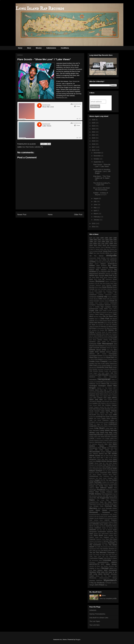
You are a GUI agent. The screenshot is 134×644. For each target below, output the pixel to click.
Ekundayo (103, 348)
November (97, 156)
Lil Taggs (97, 424)
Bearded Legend (95, 268)
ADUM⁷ (100, 251)
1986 (106, 238)
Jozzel (115, 400)
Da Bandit (103, 312)
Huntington (93, 386)
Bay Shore (112, 266)
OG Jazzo (93, 475)
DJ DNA (106, 325)
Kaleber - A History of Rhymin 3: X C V (101, 194)
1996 (91, 242)
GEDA (107, 364)
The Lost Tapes (95, 621)
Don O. (91, 336)
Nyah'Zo (92, 473)
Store (29, 48)
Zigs (106, 585)
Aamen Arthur (100, 249)
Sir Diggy (96, 526)
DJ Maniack (103, 327)
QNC (104, 496)
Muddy (115, 463)
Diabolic (92, 321)
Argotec (92, 260)
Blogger (78, 639)
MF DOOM (113, 454)
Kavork (101, 407)
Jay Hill (112, 392)
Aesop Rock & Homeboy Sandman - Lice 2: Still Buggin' (102, 171)
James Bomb (93, 392)
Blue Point (100, 277)
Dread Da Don (104, 338)
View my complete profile (108, 599)
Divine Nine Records (97, 323)
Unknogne (92, 562)
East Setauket (108, 346)
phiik (115, 484)
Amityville (111, 255)
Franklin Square (112, 359)
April (95, 211)
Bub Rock (103, 283)
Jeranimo (106, 394)
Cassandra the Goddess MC (106, 293)
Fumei (110, 362)
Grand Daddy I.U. (107, 365)
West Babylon (98, 570)
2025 (94, 123)
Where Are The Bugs (103, 576)
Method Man (103, 454)
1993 (107, 240)
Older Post (78, 215)
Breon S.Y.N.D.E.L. (111, 281)
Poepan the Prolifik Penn (99, 486)
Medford (103, 452)
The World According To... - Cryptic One (102, 184)
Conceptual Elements (104, 305)
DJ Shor (107, 328)
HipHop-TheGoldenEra (97, 614)
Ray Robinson (111, 500)
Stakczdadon (105, 534)
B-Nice (113, 262)
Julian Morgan (105, 401)
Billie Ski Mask (112, 272)
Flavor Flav (93, 357)
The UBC (114, 551)
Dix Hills (114, 323)
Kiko (115, 413)
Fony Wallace (99, 359)
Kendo (91, 411)
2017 (94, 147)
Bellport (92, 270)
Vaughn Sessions (109, 566)
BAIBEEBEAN (112, 264)
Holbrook (92, 384)
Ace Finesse (110, 249)
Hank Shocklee (103, 375)
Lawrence (105, 420)
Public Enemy (95, 494)
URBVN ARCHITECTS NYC (103, 563)
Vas (102, 566)
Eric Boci (110, 350)
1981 (94, 238)
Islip (105, 390)
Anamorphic (93, 258)
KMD (115, 415)
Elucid (99, 350)
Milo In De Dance (111, 458)
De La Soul (108, 316)
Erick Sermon (100, 352)
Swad (115, 539)
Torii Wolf (109, 555)
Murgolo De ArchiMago (96, 465)
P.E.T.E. (103, 480)
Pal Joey (109, 480)
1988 (115, 238)
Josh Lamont (108, 400)
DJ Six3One (93, 330)
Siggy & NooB (113, 524)
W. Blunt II (98, 568)
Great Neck (108, 367)
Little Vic (99, 426)
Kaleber (114, 405)
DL (107, 332)
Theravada (111, 553)
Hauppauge (113, 377)
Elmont (92, 350)
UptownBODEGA (103, 562)
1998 (99, 242)
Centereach (93, 297)
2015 (94, 223)
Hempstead (104, 379)
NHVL (100, 467)
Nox (104, 471)
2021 (94, 135)
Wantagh (105, 568)
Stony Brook (98, 535)
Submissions (51, 48)
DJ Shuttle (113, 328)
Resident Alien (100, 504)
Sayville (96, 518)
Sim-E (91, 526)
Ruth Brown (113, 515)
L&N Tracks (97, 419)
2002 (115, 242)
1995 (115, 240)
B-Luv (108, 262)
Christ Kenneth (94, 301)
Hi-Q (95, 382)
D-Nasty (114, 311)
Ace (23, 147)
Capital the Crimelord (105, 291)
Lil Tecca (104, 424)
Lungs (107, 439)
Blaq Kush (109, 275)
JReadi (99, 401)
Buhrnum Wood (101, 285)
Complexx (93, 305)
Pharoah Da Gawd (108, 484)
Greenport (107, 369)
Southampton (102, 532)
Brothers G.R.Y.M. (95, 283)
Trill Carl (114, 555)
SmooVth (93, 530)
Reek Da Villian (106, 502)
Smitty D (105, 528)
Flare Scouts (30, 147)
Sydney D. (100, 541)
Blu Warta (92, 277)
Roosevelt (94, 512)
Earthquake (93, 344)
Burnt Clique (98, 287)
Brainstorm (109, 279)
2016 (94, 150)
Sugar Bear (99, 537)
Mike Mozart (110, 456)
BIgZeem (104, 272)
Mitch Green (109, 459)
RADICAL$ (113, 498)
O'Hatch (97, 473)
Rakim (92, 500)
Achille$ (95, 251)
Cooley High (99, 307)
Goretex (99, 365)
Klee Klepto (109, 415)
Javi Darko (100, 392)
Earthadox (114, 342)
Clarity (91, 303)
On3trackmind (94, 476)
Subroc (92, 537)
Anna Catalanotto (112, 258)
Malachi (106, 440)
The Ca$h (97, 547)
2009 (115, 244)
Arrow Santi (98, 260)
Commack (114, 303)
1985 (102, 238)
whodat (115, 576)
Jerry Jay (111, 394)
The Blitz (105, 545)
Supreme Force (101, 539)
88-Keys (108, 247)
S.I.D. (105, 516)
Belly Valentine (101, 270)
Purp (114, 494)
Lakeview (37, 147)
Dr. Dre (93, 338)
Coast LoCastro (104, 303)
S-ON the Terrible (98, 516)
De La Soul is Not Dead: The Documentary (102, 189)
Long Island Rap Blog (104, 433)
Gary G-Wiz (101, 364)
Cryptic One (94, 310)
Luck (103, 439)
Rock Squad (102, 508)
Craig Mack (104, 309)
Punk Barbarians (107, 494)
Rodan (91, 510)
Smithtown (98, 528)
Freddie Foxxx (95, 361)
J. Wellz (110, 390)
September (98, 162)
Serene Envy (98, 520)
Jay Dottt (107, 392)
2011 (95, 245)
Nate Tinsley (107, 465)
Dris (109, 338)
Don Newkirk (113, 334)
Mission (39, 48)
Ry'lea (91, 516)
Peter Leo (92, 484)
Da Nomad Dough (112, 312)
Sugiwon (106, 537)
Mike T (103, 458)
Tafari (115, 541)
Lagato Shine (106, 419)
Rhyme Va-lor (109, 504)
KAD (99, 405)
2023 (94, 129)
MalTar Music (113, 440)
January (97, 220)
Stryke (106, 535)
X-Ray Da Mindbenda (97, 583)
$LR (91, 238)
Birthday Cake (110, 274)
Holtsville (98, 384)
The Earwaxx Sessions (107, 549)
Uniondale (107, 560)
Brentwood (100, 281)
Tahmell (95, 543)
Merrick (95, 454)
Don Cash (105, 334)
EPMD (104, 350)
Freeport (104, 361)
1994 (111, 240)
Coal (96, 303)
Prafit (111, 490)
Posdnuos (101, 490)
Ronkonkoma (113, 510)
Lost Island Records (104, 437)
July (95, 201)
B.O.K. (97, 264)
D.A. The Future (95, 312)
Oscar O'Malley (108, 478)
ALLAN (102, 253)
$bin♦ (104, 595)
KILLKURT (93, 415)
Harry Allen (102, 377)
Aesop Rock (107, 251)
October (97, 159)
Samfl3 (114, 516)
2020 (94, 138)
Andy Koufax (101, 258)
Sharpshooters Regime (107, 522)
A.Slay (91, 249)
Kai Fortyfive (106, 405)
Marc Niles (108, 444)
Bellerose (105, 268)
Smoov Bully (113, 528)
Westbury (93, 572)
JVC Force (101, 403)
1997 (95, 242)
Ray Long (101, 500)
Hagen (95, 373)
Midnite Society (95, 456)
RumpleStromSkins (95, 515)
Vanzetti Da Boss (95, 566)
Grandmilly (100, 367)
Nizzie (91, 469)
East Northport (100, 346)
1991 (99, 240)
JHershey (92, 396)
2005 (99, 244)
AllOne (107, 253)
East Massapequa (105, 344)
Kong (111, 417)
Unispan (114, 560)
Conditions (65, 48)
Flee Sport (100, 358)
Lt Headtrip (98, 439)
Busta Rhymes (108, 287)
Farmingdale (113, 354)
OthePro (92, 480)
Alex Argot (97, 253)
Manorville (101, 444)
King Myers (101, 415)
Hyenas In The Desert (105, 388)
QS (107, 496)
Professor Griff (112, 492)
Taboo (111, 541)
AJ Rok (114, 251)
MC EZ (114, 450)
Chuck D (113, 301)
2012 (100, 245)
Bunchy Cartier (112, 285)
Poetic (111, 486)
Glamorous (113, 364)
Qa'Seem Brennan (97, 496)
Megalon (109, 452)
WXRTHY (99, 581)
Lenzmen (101, 422)
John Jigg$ (107, 398)
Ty (42, 147)
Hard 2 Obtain (113, 375)
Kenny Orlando (111, 411)
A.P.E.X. (114, 247)
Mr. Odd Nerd (107, 463)
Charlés (114, 297)
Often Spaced (112, 473)
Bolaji (100, 279)
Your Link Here (95, 625)
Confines (114, 305)
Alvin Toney (113, 253)
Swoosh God (93, 541)
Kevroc (102, 413)
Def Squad (113, 319)
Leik (97, 422)
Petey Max (99, 484)
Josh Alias (99, 399)
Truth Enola (107, 558)
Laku (91, 420)
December (97, 153)
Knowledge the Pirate (103, 417)
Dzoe (104, 342)
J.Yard (115, 390)
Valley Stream (111, 564)
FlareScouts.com (62, 98)
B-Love (104, 262)
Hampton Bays (94, 375)
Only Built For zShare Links (99, 618)
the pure (98, 551)
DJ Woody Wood (100, 332)
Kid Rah (109, 413)
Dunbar (100, 340)
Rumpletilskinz (105, 515)
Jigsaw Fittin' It (108, 396)
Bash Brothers (102, 266)
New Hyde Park (94, 467)
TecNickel (104, 543)
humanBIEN (113, 384)
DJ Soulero (101, 330)
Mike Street (96, 458)
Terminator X (112, 543)
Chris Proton (113, 299)
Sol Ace (99, 530)
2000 (107, 242)
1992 (103, 240)
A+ (94, 249)
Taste (100, 543)
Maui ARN (110, 448)
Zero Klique (100, 585)
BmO (96, 279)
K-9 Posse (112, 403)
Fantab (104, 354)
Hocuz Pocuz (113, 382)
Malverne (92, 442)
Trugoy (101, 558)
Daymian (96, 316)
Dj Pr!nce (93, 328)
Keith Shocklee (106, 409)
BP (103, 279)
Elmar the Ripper (112, 348)
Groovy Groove (98, 371)
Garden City (93, 364)
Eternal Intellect (112, 352)
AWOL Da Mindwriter (110, 260)
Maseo (102, 446)
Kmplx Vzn (92, 417)
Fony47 (105, 359)
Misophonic (93, 459)
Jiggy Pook (99, 396)
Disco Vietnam (112, 321)
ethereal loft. (94, 354)
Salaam (110, 516)
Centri (110, 297)
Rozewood (106, 512)
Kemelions (114, 409)
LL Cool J (105, 426)
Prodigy (103, 492)
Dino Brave (104, 321)
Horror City (105, 384)
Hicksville (100, 382)
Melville (115, 452)
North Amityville (108, 469)
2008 (111, 244)
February (97, 217)
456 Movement (112, 246)
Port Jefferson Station (104, 488)
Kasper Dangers (94, 407)
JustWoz (95, 403)
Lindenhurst (113, 424)
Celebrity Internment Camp (108, 295)
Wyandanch (110, 580)
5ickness (98, 247)
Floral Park (110, 357)
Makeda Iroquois (99, 440)
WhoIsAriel (93, 578)
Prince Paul (94, 492)
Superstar (92, 539)
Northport (99, 471)
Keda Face (113, 407)
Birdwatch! (102, 274)
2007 (107, 244)
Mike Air (103, 456)
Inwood (92, 390)
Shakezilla (92, 522)
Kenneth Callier (100, 411)
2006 (103, 244)
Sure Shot (109, 539)
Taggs (91, 543)
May (95, 208)
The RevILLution (106, 551)
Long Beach (99, 428)
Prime (115, 490)
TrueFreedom (94, 558)
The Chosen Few (106, 547)
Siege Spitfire (104, 524)
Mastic (104, 448)
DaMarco (92, 314)
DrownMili (114, 338)
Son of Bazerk (107, 530)
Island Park (99, 390)
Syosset (106, 541)
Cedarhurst (93, 295)
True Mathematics (111, 556)
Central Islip (102, 297)
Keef (91, 409)
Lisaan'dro (93, 426)
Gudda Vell (108, 371)
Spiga (91, 534)
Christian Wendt (104, 301)
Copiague (108, 307)
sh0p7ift (107, 520)
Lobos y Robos (112, 426)
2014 (94, 227)
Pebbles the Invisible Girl (109, 482)
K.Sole (95, 405)
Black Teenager (100, 276)
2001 (112, 242)
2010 (91, 245)
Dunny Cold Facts (110, 340)
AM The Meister (97, 256)
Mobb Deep (93, 461)
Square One (97, 534)
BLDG (115, 276)
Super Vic (114, 537)
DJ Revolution (100, 328)
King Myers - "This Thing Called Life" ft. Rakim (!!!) (102, 178)
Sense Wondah (109, 518)
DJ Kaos (96, 327)
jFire (115, 394)
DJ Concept (99, 325)
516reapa (92, 247)
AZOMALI (93, 262)
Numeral (114, 471)
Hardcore (92, 377)
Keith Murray (97, 409)
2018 (94, 144)
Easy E (115, 346)
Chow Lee (106, 299)
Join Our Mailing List (99, 98)
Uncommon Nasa (97, 560)
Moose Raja (98, 463)
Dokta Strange (112, 332)
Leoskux (106, 422)
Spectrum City (112, 532)
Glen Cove (93, 365)
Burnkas (92, 287)
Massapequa (113, 446)
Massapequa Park (95, 448)
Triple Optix (93, 556)
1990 (95, 240)
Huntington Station (105, 386)
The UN (92, 553)
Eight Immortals (94, 348)
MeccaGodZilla (95, 452)
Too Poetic (96, 555)
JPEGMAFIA (93, 401)
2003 (91, 244)
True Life (101, 556)
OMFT (115, 475)
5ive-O (103, 247)
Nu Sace (108, 471)
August (96, 198)
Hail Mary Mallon (104, 373)
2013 (104, 245)
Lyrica (112, 439)
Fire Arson (106, 356)
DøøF (95, 336)
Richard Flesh (98, 506)
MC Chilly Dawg (102, 450)
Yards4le (114, 583)
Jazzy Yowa (99, 394)
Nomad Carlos (98, 469)
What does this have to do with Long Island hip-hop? (103, 573)
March (96, 214)
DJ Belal (92, 325)
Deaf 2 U (97, 319)
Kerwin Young (94, 413)
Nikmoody (114, 467)
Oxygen (97, 480)
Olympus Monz (107, 475)
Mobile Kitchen (101, 461)
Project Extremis (68, 85)
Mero (91, 454)
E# (108, 342)
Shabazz (114, 520)
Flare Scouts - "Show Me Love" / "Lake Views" (102, 165)
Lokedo (91, 428)
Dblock (101, 316)
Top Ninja (102, 555)
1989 (91, 240)
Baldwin (92, 266)
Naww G (114, 465)
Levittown (112, 422)
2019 (94, 141)
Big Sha (99, 272)
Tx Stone (114, 558)
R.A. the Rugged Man (101, 498)
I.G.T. (115, 388)
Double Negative (108, 336)
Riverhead (108, 506)
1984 (98, 238)
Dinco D (97, 321)
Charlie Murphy (94, 299)
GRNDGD (93, 610)
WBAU (112, 568)
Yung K (92, 585)
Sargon (92, 518)
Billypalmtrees (94, 274)
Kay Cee (107, 407)
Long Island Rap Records (40, 9)
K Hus (107, 403)
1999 (103, 242)
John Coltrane (98, 398)
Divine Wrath (108, 323)
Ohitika (99, 475)
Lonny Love (93, 437)
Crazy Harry (113, 309)
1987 (111, 238)
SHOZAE (96, 524)
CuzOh (109, 311)
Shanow (98, 522)
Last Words (97, 420)
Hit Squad (106, 382)
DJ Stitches (110, 330)
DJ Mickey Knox (112, 327)
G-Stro (115, 362)
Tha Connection (95, 545)
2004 (95, 244)
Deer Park (105, 319)
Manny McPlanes (107, 442)
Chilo (100, 299)
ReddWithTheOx (94, 502)
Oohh (100, 478)
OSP (115, 478)
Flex (105, 358)
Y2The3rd (108, 583)
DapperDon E (109, 314)
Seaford (101, 518)
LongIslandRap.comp (110, 435)
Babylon (103, 264)
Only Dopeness (104, 476)
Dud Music (93, 340)
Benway (111, 270)
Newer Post (22, 215)
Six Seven (102, 526)
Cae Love (98, 289)
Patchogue (98, 482)
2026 (94, 120)
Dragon (97, 338)
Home (20, 48)
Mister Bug (101, 459)
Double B (100, 336)
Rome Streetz (101, 510)
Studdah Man (113, 535)
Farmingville (93, 356)
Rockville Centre (111, 508)
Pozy (108, 490)
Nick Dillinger (107, 467)
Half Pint (114, 373)
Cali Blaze (104, 289)
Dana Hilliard (99, 314)
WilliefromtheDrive (104, 578)
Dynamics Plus (95, 342)
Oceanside (103, 473)
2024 (94, 126)
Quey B (111, 496)
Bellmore (113, 268)
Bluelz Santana (108, 277)
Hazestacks (93, 380)
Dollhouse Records (95, 334)
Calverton (110, 289)
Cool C (92, 307)
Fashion (100, 356)
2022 (94, 132)
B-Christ (99, 262)
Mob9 (115, 459)
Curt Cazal (103, 311)
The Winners (101, 553)
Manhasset (99, 442)
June (96, 205)
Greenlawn (101, 369)
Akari (91, 253)
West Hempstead (110, 570)
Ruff (115, 513)
